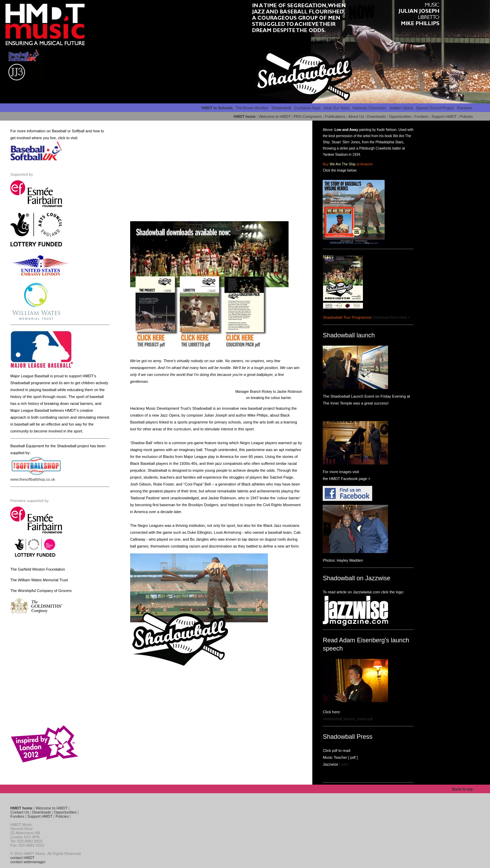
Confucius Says (307, 108)
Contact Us (20, 812)
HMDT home (244, 116)
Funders (421, 116)
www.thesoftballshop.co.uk (33, 479)
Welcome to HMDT (275, 116)
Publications (335, 116)
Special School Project (435, 108)
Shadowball (282, 108)
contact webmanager (28, 862)
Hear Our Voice (337, 108)
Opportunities (400, 116)
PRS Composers (308, 116)
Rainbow (464, 108)
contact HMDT (22, 858)
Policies (466, 116)
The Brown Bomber (253, 108)
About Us (356, 116)
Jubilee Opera (401, 108)
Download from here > (391, 317)
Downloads (376, 116)
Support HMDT (444, 116)
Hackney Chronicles (369, 108)
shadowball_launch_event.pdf (348, 719)
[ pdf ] (352, 757)
